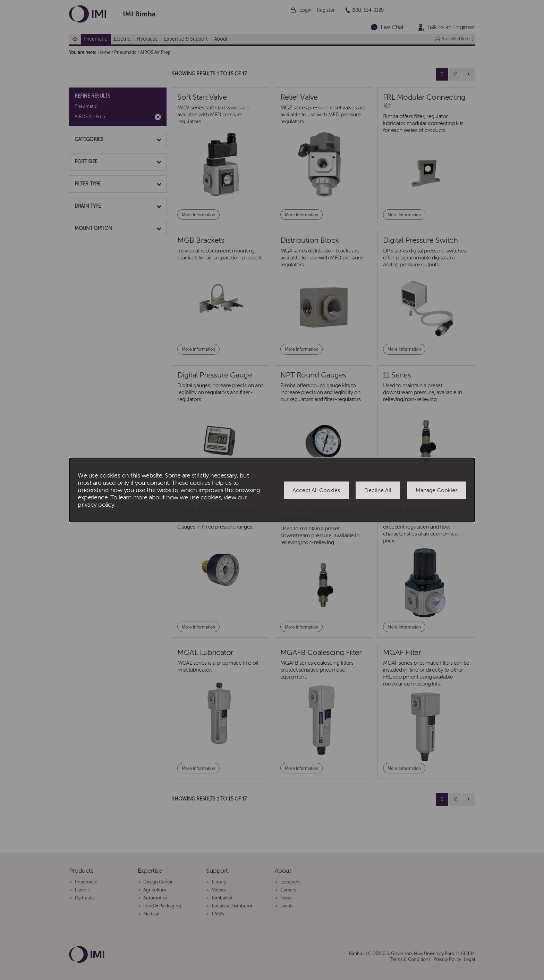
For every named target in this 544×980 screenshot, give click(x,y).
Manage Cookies (437, 490)
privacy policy (96, 505)
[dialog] (272, 490)
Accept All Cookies (316, 490)
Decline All (378, 490)
